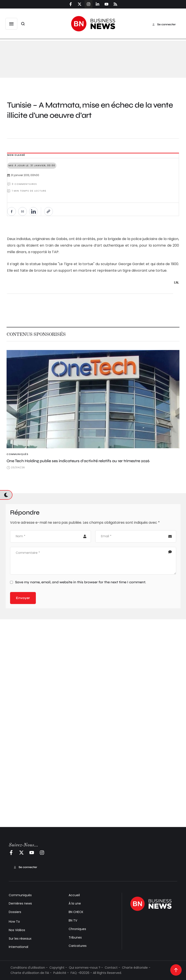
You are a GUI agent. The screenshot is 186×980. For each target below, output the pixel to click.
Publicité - (61, 973)
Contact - (112, 968)
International (18, 947)
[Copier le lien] (49, 211)
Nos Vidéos (17, 930)
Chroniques (77, 929)
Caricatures (78, 946)
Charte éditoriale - (136, 968)
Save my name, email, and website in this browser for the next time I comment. (81, 582)
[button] (11, 24)
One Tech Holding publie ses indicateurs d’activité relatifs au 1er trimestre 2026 (78, 461)
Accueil (74, 895)
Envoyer (23, 598)
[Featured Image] (93, 399)
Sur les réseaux (20, 939)
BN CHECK (76, 912)
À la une (75, 903)
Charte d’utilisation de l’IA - (31, 973)
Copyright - (58, 968)
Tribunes (75, 937)
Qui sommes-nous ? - (86, 968)
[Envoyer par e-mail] (23, 211)
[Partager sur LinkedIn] (33, 211)
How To (14, 922)
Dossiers (15, 912)
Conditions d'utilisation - (29, 968)
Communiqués (20, 895)
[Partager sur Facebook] (12, 211)
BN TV (73, 920)
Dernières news (20, 903)
